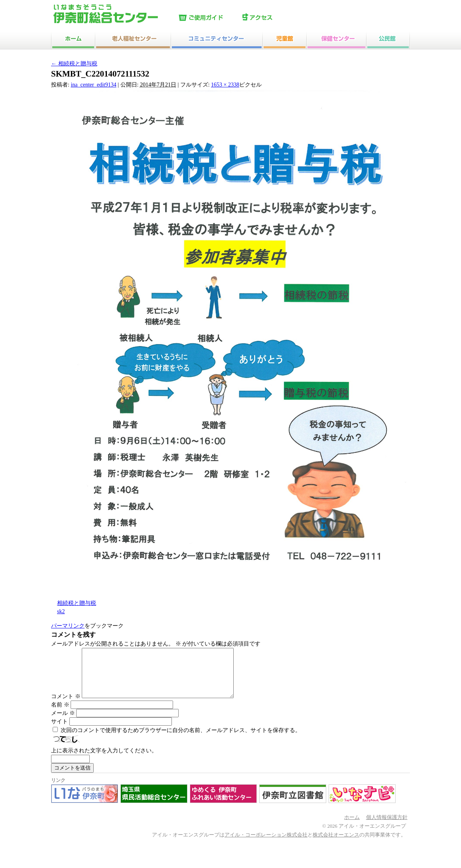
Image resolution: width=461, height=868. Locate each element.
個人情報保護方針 (387, 827)
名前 (60, 714)
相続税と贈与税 (74, 64)
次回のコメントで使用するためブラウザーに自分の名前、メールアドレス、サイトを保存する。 (181, 740)
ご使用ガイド (209, 18)
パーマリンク (68, 626)
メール (63, 723)
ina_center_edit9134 (93, 85)
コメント (66, 706)
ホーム (352, 827)
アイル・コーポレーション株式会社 (266, 844)
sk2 (61, 611)
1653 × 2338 (225, 85)
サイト (59, 731)
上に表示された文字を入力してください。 (104, 760)
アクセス (272, 18)
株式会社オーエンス (336, 844)
